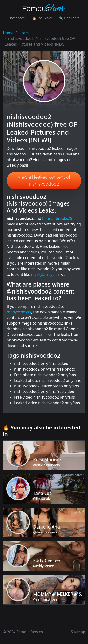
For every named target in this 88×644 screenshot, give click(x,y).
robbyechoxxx (19, 312)
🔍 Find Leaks (69, 18)
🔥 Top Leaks (42, 18)
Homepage (17, 18)
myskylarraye (43, 274)
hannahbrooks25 (57, 218)
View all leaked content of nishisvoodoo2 (44, 180)
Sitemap (78, 632)
